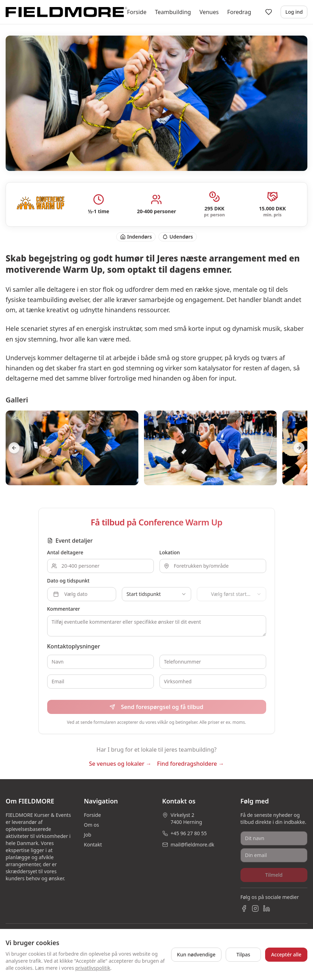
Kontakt (93, 845)
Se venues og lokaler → (120, 764)
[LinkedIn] (267, 908)
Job (87, 835)
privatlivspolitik (93, 968)
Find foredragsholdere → (190, 764)
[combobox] (156, 594)
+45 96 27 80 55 (189, 833)
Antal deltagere (65, 552)
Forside (137, 12)
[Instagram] (255, 908)
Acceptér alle (286, 954)
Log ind (294, 12)
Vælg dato (70, 594)
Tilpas (243, 954)
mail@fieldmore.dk (193, 845)
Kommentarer (64, 609)
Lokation (170, 552)
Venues (209, 12)
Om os (91, 825)
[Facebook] (244, 908)
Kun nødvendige (196, 954)
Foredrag (239, 12)
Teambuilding (173, 12)
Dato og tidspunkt (68, 581)
